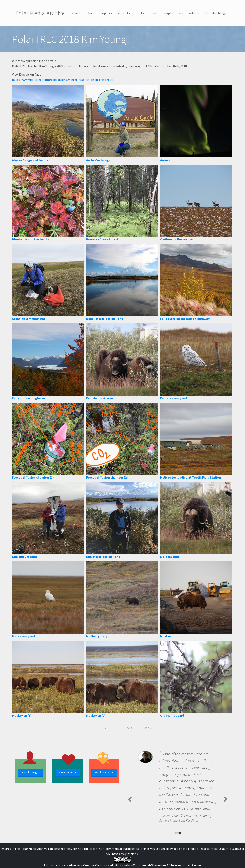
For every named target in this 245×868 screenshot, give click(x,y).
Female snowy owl (174, 398)
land (154, 13)
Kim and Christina (25, 557)
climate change (216, 13)
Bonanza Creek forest (102, 239)
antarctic (124, 13)
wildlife (194, 13)
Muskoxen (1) (22, 715)
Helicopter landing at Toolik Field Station (191, 477)
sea (181, 13)
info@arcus (234, 849)
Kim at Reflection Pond (103, 557)
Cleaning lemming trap (29, 319)
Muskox (166, 636)
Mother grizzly (97, 636)
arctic (141, 13)
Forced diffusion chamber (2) (107, 477)
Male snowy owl (24, 636)
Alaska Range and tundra (30, 160)
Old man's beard (172, 715)
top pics (106, 13)
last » (147, 728)
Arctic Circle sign (98, 160)
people (167, 13)
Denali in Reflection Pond (105, 319)
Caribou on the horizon (177, 239)
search (76, 13)
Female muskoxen (100, 398)
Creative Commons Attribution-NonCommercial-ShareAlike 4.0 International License (142, 865)
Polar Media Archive (40, 13)
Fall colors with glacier (29, 398)
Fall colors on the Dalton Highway (185, 319)
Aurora (165, 160)
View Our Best (68, 772)
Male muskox (170, 557)
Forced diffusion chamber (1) (33, 477)
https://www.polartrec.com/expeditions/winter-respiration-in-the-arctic (63, 80)
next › (130, 728)
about (91, 13)
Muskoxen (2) (96, 715)
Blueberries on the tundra (31, 239)
